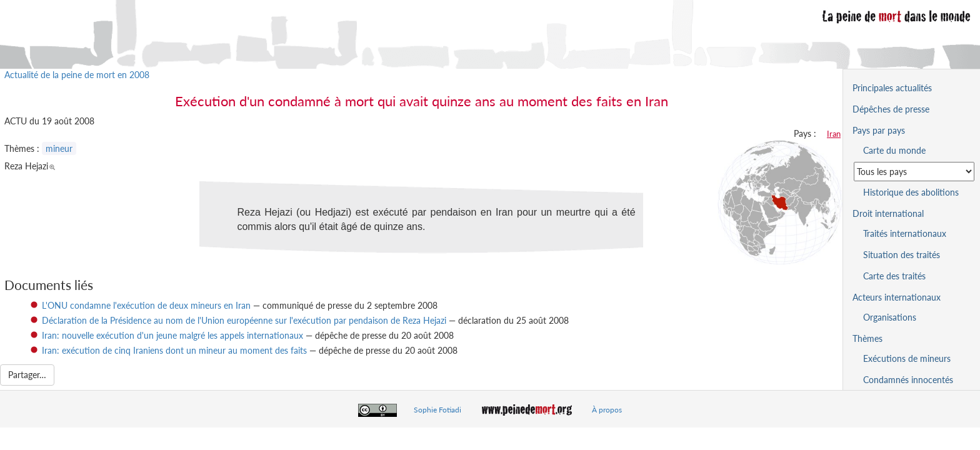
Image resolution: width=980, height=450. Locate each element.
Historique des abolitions (911, 192)
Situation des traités (902, 255)
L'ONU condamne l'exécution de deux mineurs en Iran (146, 305)
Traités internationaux (905, 233)
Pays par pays (879, 130)
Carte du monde (894, 150)
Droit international (888, 213)
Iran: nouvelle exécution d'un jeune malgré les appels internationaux (172, 335)
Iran (834, 134)
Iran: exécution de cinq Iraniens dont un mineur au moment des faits (174, 350)
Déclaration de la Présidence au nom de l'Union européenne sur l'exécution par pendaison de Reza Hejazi (244, 320)
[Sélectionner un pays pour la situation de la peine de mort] (914, 172)
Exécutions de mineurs (907, 358)
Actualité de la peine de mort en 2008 (77, 75)
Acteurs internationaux (897, 297)
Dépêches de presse (891, 109)
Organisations (890, 317)
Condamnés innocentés (908, 380)
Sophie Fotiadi (437, 410)
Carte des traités (894, 276)
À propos (607, 410)
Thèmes (867, 338)
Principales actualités (892, 88)
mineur (59, 148)
